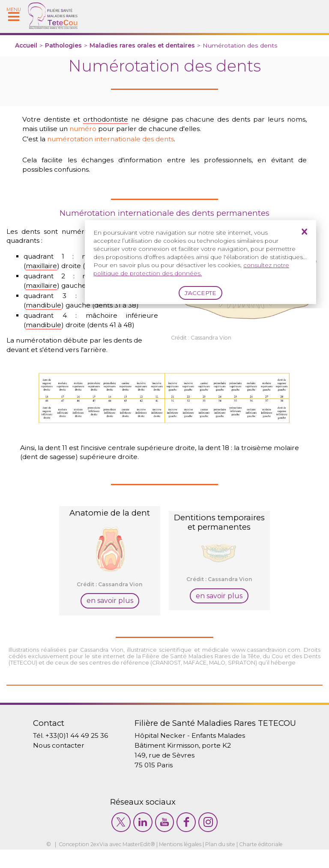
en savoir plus (110, 614)
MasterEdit (134, 863)
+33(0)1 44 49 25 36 (73, 750)
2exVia (94, 863)
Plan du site (224, 863)
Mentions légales (181, 863)
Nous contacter (54, 760)
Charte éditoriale (267, 863)
